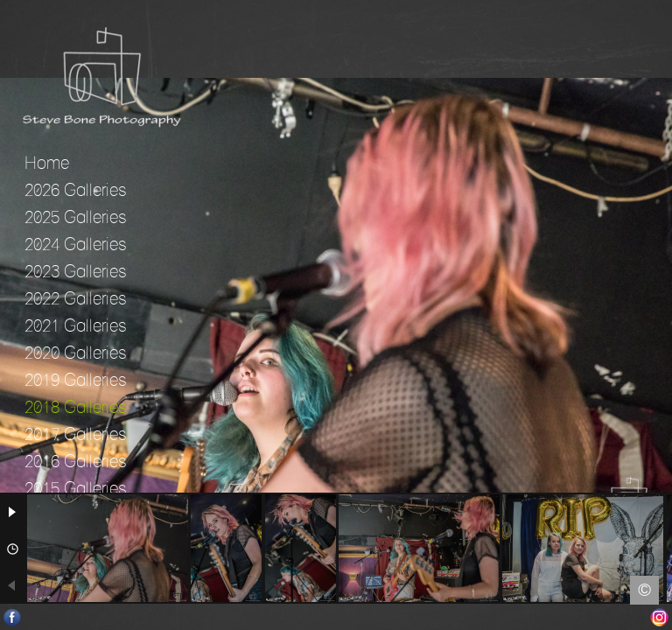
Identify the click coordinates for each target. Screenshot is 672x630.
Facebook (13, 617)
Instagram (659, 617)
